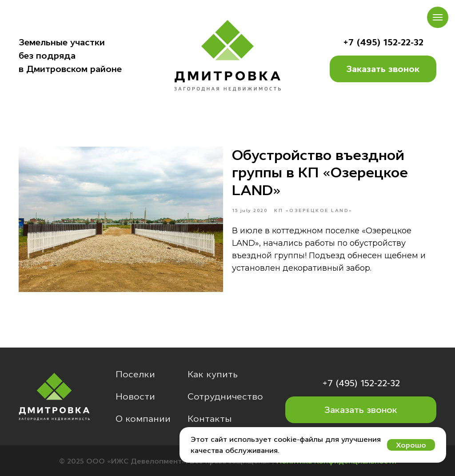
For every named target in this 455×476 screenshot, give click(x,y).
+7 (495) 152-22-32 (383, 42)
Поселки (135, 374)
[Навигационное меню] (438, 17)
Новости (135, 396)
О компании (143, 419)
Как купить (213, 374)
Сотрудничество (225, 396)
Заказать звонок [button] (383, 69)
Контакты (210, 419)
